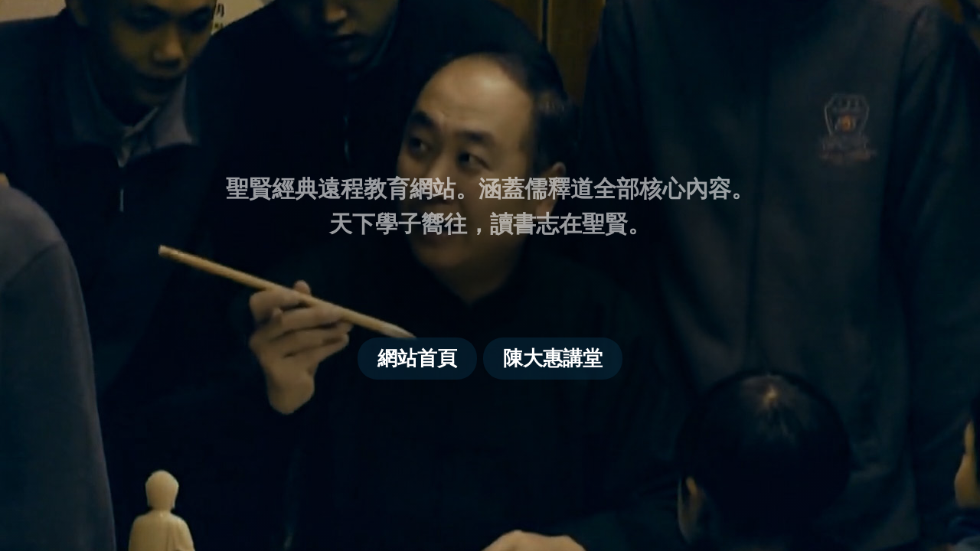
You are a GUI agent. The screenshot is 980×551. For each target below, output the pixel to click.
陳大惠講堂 (553, 358)
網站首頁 (417, 358)
